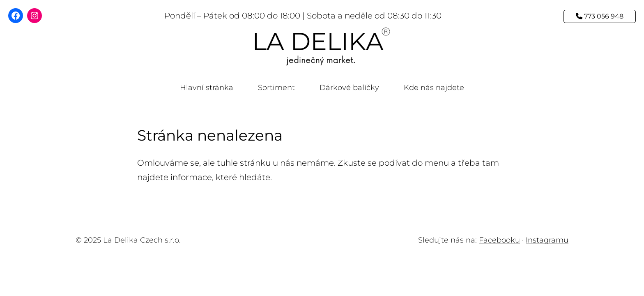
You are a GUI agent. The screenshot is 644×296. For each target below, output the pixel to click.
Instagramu (547, 240)
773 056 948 (600, 16)
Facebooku (499, 240)
